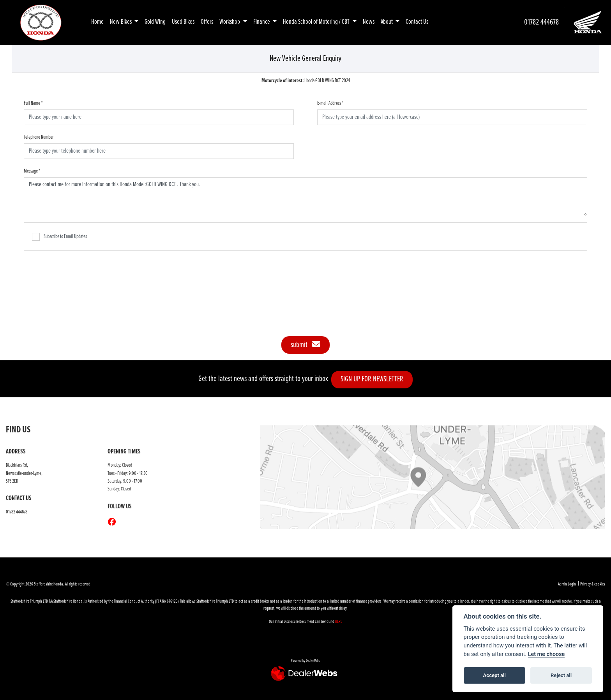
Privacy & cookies (593, 584)
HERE (339, 622)
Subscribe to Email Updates (59, 237)
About (387, 22)
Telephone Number (39, 137)
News (369, 22)
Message (32, 171)
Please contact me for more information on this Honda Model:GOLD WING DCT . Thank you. (305, 197)
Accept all (494, 675)
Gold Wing (155, 22)
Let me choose (547, 654)
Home (97, 22)
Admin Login (567, 584)
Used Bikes (183, 22)
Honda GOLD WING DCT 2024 (306, 81)
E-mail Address (330, 103)
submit (305, 345)
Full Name (33, 103)
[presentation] (305, 289)
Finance (262, 22)
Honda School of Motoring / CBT (317, 22)
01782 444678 (541, 22)
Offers (207, 22)
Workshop (230, 22)
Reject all (561, 675)
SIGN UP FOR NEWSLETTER (376, 379)
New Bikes (121, 22)
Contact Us (417, 22)
